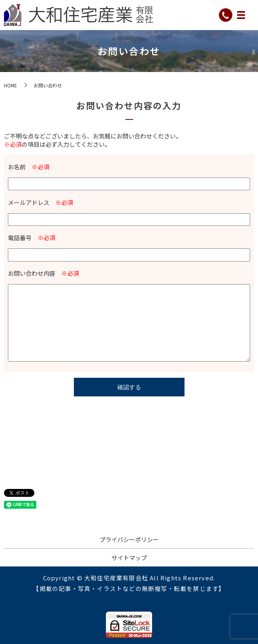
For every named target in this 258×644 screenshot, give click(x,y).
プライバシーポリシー (129, 539)
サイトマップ (129, 558)
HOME (10, 85)
